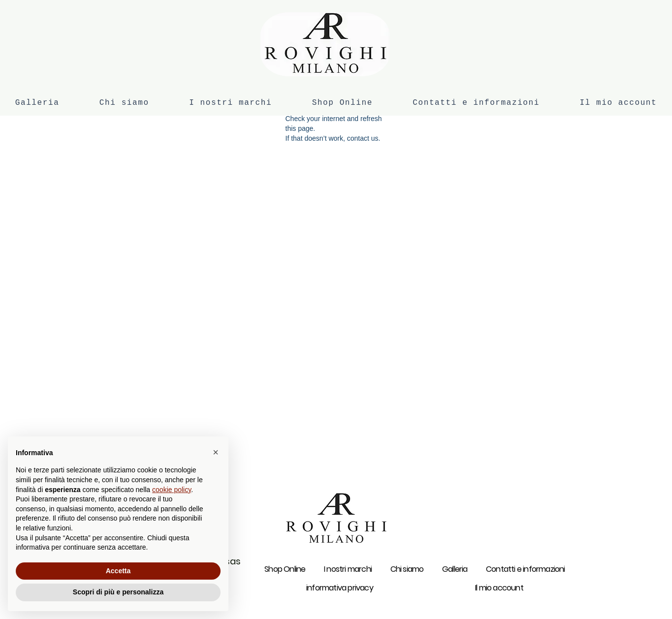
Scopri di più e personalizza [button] (118, 592)
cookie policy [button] (172, 490)
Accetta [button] (118, 571)
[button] (216, 452)
